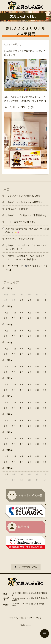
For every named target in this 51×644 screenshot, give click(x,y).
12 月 (6, 313)
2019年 (9, 414)
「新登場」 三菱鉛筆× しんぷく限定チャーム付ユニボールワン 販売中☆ (26, 258)
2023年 (9, 342)
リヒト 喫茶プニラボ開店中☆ (21, 222)
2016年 (9, 468)
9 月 (29, 313)
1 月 (45, 300)
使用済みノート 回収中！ (18, 209)
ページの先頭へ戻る (27, 567)
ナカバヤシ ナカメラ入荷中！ (21, 239)
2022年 (9, 360)
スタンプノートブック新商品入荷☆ (23, 196)
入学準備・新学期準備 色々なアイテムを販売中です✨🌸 (27, 230)
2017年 (9, 450)
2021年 (9, 378)
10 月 (22, 313)
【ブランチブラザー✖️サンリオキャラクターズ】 (26, 268)
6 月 (6, 318)
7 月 (45, 313)
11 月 (14, 313)
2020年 (9, 396)
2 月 (37, 300)
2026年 (9, 288)
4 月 (22, 300)
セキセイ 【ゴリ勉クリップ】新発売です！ (27, 215)
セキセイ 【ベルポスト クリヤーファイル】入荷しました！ (26, 247)
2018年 (9, 432)
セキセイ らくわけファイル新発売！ (24, 202)
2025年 (9, 306)
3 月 (29, 300)
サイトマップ (36, 618)
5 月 (14, 318)
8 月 (37, 313)
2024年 (9, 324)
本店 (6, 190)
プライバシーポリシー (19, 618)
